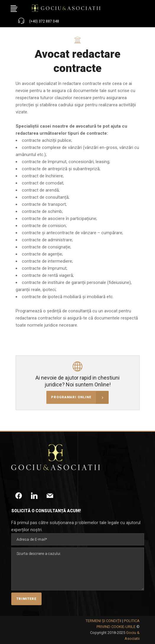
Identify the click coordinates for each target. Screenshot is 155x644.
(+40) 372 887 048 (44, 21)
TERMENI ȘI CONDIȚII (103, 621)
